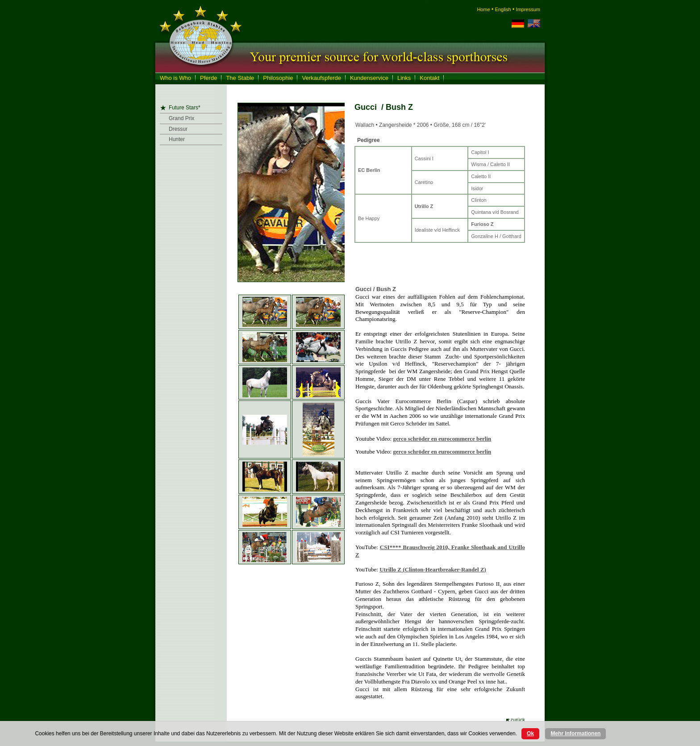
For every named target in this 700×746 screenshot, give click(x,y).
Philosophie (278, 78)
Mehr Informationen (575, 733)
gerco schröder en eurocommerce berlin (442, 439)
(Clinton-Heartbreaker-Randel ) (433, 569)
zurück (518, 720)
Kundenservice (369, 78)
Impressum (528, 9)
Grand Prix (181, 118)
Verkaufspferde (321, 78)
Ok (530, 733)
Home (483, 9)
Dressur (178, 129)
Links (404, 78)
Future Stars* (185, 108)
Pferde (208, 78)
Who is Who (175, 78)
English (503, 9)
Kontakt (429, 78)
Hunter (177, 139)
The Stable (240, 78)
